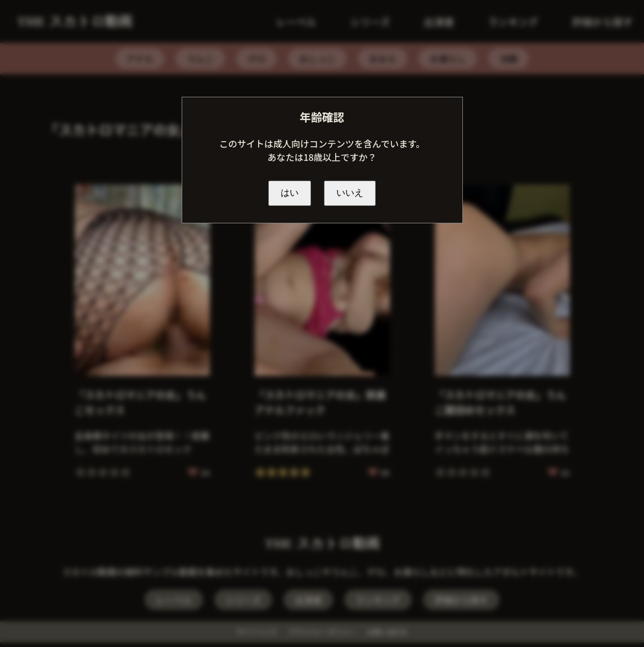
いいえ (350, 193)
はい (290, 193)
